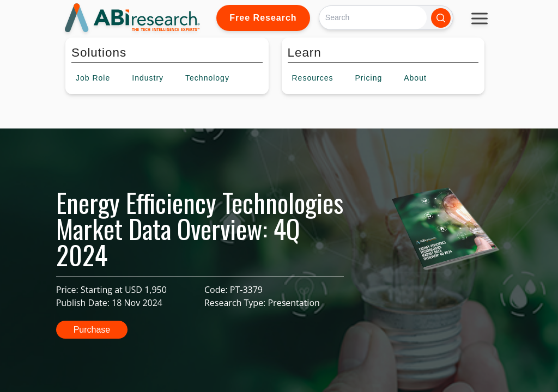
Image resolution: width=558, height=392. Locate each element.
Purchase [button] (92, 330)
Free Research (263, 18)
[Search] (373, 18)
